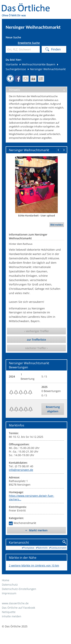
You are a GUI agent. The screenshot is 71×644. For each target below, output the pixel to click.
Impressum (9, 593)
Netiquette (9, 612)
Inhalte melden (12, 616)
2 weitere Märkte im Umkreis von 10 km (34, 565)
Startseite (12, 64)
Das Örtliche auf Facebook (18, 608)
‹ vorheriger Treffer (37, 331)
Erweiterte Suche (29, 43)
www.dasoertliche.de (15, 603)
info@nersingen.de (21, 470)
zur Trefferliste (36, 340)
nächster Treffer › (36, 348)
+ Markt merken (36, 530)
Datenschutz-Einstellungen (19, 589)
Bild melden (57, 225)
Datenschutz (10, 585)
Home (6, 580)
